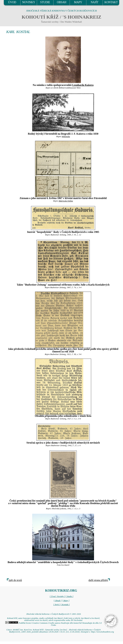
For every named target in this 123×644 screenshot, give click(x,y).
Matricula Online (66, 201)
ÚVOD (12, 2)
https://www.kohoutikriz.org (102, 632)
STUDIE (45, 2)
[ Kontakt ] (65, 605)
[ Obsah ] (58, 601)
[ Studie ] (69, 596)
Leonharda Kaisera (83, 85)
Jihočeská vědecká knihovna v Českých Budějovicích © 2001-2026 (53, 614)
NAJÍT (94, 2)
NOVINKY (29, 2)
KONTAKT (111, 2)
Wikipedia (66, 137)
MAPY (78, 2)
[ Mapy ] (66, 601)
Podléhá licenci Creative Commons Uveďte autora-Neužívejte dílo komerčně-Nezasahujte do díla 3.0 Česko (53, 624)
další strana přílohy (98, 580)
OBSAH (62, 2)
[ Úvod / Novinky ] (57, 596)
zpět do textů (15, 580)
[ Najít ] (57, 605)
